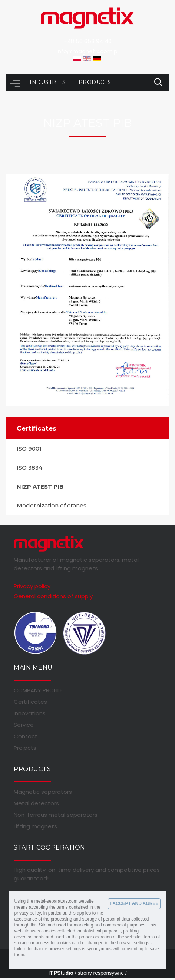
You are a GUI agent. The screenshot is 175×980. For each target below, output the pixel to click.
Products (95, 82)
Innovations (30, 713)
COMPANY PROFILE (38, 690)
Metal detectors (36, 803)
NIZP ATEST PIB (40, 486)
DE (97, 59)
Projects (25, 748)
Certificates (30, 702)
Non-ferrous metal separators (56, 815)
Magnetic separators (43, 792)
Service (24, 725)
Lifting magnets (35, 826)
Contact (26, 736)
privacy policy (28, 913)
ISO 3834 (29, 468)
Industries (49, 82)
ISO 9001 (29, 449)
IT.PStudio (61, 973)
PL (77, 59)
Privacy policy (32, 586)
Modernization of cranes (52, 505)
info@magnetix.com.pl (88, 51)
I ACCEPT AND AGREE (134, 903)
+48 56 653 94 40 (87, 41)
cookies (49, 931)
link (158, 82)
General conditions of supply (53, 596)
